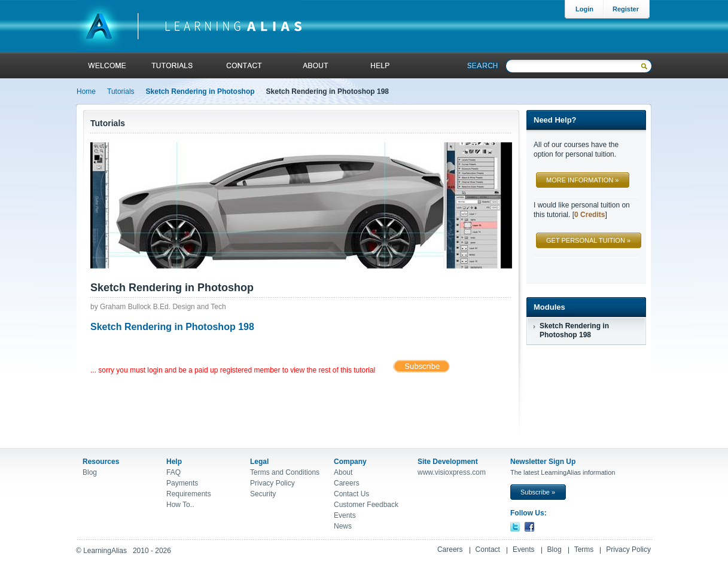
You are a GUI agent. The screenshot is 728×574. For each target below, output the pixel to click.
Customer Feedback (366, 505)
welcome (107, 65)
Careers (347, 483)
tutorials (172, 65)
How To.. (180, 505)
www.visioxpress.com (452, 472)
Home (86, 91)
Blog (90, 472)
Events (345, 515)
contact (244, 65)
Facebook (529, 527)
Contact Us (351, 494)
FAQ (173, 472)
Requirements (189, 494)
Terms (584, 549)
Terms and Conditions (285, 472)
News (343, 526)
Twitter (515, 527)
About (314, 65)
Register (626, 9)
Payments (182, 483)
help (378, 65)
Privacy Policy (272, 483)
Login (584, 9)
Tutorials (121, 91)
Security (263, 494)
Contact (488, 549)
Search (483, 65)
